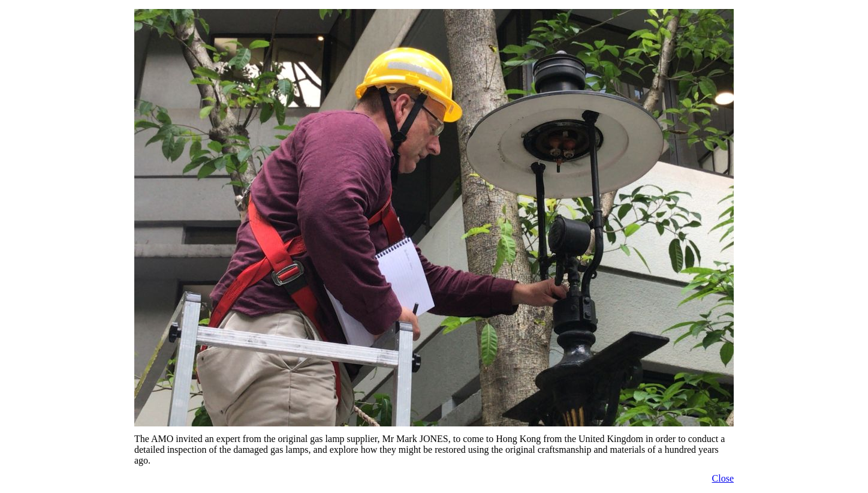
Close (723, 478)
